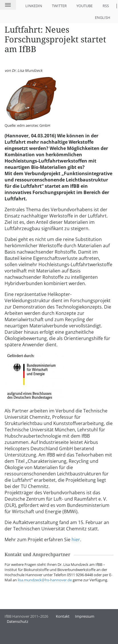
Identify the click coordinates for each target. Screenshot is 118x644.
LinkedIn (34, 6)
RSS (106, 6)
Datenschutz (18, 621)
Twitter (59, 6)
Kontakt (63, 616)
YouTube (85, 6)
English (103, 17)
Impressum (85, 616)
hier (76, 540)
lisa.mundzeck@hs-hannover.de (45, 580)
